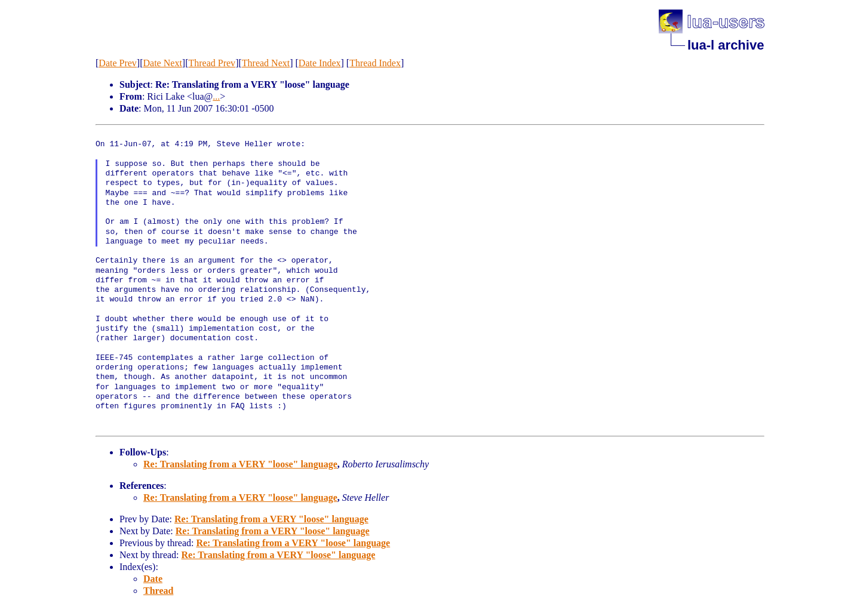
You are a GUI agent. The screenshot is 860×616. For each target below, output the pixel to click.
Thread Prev (212, 63)
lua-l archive (726, 45)
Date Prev (118, 63)
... (216, 96)
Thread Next (266, 63)
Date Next (163, 63)
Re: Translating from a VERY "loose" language (240, 464)
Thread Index (375, 63)
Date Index (320, 63)
